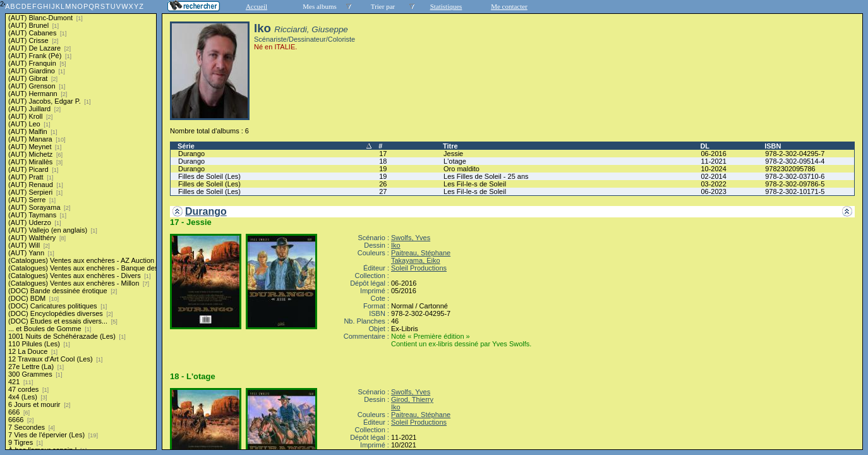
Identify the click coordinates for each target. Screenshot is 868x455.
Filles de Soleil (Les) (209, 176)
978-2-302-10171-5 (795, 191)
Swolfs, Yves (411, 238)
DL (705, 146)
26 (383, 184)
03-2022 (713, 184)
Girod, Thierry (412, 399)
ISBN (773, 146)
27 (383, 191)
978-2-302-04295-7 (795, 154)
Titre (450, 146)
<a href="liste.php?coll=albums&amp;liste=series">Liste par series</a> (81, 225)
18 (383, 161)
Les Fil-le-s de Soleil (475, 184)
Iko (396, 245)
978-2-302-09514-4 (795, 161)
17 (383, 154)
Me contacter (509, 6)
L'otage (455, 161)
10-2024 (713, 169)
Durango (191, 154)
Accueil (256, 6)
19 (383, 169)
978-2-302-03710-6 (795, 176)
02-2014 (713, 176)
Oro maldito (461, 169)
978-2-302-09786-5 (795, 184)
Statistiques (446, 6)
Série (186, 146)
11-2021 (713, 161)
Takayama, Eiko (416, 260)
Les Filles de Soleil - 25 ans (486, 176)
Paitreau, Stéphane (421, 253)
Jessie (453, 154)
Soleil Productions (419, 268)
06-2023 (713, 191)
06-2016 (713, 154)
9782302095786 (790, 169)
